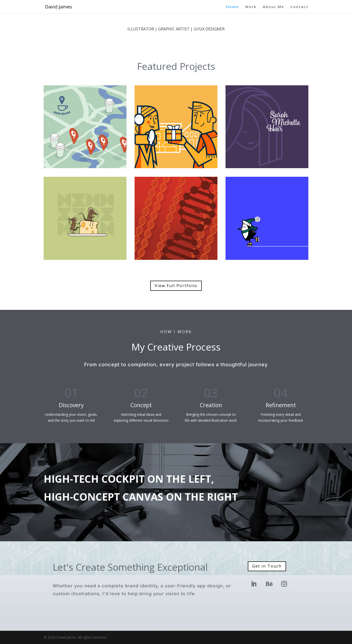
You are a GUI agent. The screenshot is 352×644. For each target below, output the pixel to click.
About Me (273, 7)
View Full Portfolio (176, 286)
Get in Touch (267, 566)
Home (232, 7)
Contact (299, 7)
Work (251, 7)
